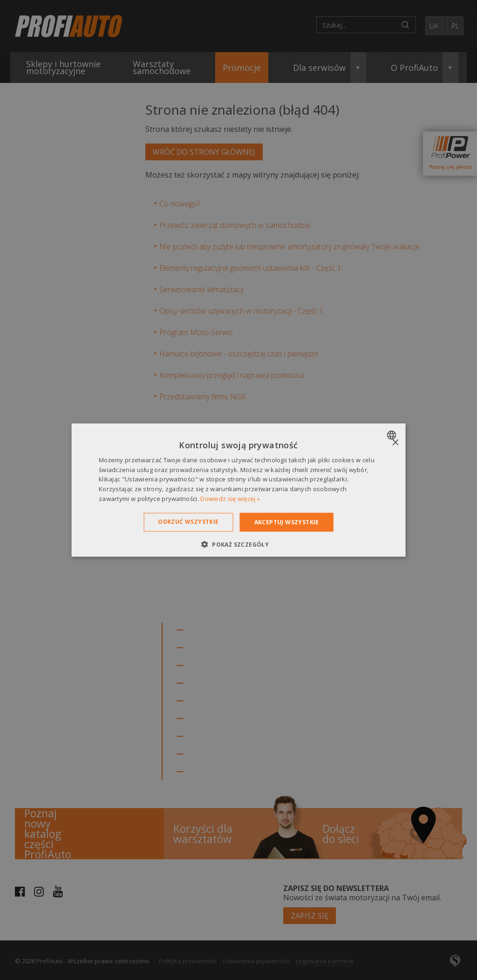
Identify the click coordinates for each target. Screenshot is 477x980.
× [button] (395, 442)
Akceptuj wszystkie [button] (287, 522)
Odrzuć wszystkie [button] (188, 521)
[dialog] (239, 490)
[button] (238, 544)
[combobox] (392, 435)
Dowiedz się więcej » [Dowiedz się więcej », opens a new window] (230, 499)
